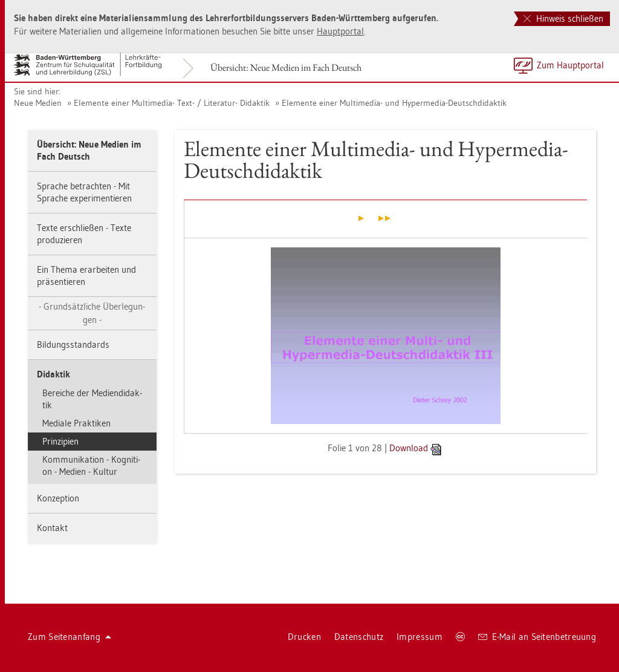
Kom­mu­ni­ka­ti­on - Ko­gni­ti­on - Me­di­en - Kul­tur (91, 465)
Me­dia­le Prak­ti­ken (76, 423)
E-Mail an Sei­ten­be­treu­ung (537, 637)
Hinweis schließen (563, 18)
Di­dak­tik (53, 374)
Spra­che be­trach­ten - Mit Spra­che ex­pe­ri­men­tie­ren (84, 192)
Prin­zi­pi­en (60, 441)
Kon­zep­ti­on (58, 498)
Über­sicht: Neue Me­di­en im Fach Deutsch (286, 67)
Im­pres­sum (420, 637)
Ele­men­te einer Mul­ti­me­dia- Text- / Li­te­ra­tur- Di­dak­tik (172, 103)
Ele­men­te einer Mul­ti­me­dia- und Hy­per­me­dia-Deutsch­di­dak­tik (394, 103)
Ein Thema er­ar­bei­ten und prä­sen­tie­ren (86, 276)
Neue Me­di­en (38, 103)
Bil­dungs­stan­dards (73, 344)
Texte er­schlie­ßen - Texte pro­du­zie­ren (84, 234)
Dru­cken (304, 637)
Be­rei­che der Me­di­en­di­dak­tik (92, 399)
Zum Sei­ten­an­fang (70, 637)
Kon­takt (52, 528)
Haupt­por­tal (340, 31)
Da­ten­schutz (359, 637)
